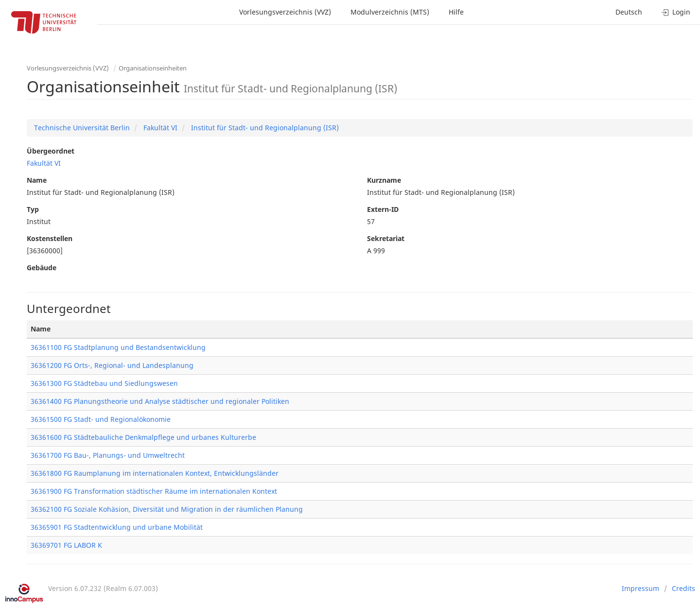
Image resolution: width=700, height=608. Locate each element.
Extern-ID (383, 209)
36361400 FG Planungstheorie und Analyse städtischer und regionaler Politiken (160, 401)
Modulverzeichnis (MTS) (390, 12)
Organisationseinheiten (153, 68)
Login (676, 12)
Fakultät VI (159, 128)
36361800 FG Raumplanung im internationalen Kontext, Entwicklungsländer (155, 473)
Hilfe (456, 12)
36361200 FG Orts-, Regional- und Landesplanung (112, 365)
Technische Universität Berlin (82, 128)
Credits (683, 588)
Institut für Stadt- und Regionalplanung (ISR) (264, 128)
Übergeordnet (51, 151)
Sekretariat (386, 238)
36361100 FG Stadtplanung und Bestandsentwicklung (118, 347)
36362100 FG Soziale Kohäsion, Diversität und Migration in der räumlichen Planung (167, 509)
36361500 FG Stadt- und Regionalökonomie (101, 419)
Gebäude (42, 268)
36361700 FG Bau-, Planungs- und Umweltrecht (108, 455)
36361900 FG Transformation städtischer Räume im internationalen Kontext (154, 491)
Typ (33, 209)
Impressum (640, 588)
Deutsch (629, 12)
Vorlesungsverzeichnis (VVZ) (285, 12)
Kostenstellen (50, 238)
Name (37, 180)
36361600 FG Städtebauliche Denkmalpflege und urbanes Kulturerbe (143, 437)
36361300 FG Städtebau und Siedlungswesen (104, 383)
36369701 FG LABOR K (66, 545)
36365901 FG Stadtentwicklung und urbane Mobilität (117, 527)
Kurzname (384, 180)
